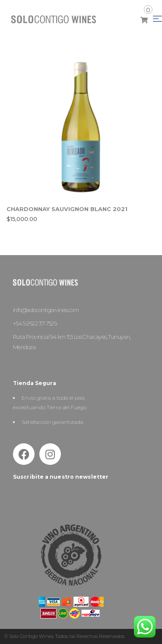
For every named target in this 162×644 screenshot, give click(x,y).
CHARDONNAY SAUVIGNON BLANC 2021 (67, 209)
